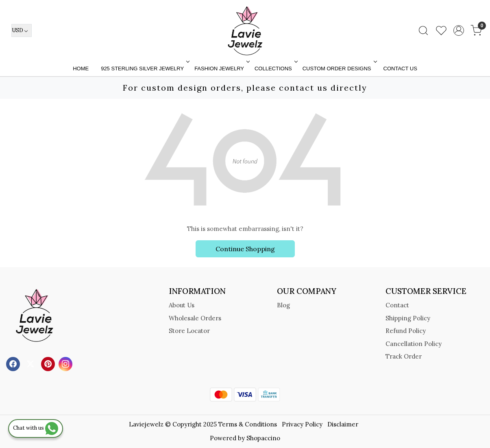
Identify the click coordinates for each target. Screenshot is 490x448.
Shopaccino (263, 438)
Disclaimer (343, 424)
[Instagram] (66, 363)
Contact (397, 305)
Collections (275, 69)
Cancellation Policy (414, 344)
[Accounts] (459, 30)
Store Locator (189, 331)
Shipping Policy (408, 318)
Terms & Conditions (248, 424)
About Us (182, 305)
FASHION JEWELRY (221, 69)
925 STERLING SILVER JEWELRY (144, 69)
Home (81, 69)
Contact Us (400, 69)
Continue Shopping (245, 249)
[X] (32, 363)
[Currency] (22, 30)
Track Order (404, 356)
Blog (283, 305)
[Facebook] (14, 363)
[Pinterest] (49, 363)
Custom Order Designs (339, 69)
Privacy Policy (302, 424)
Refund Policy (406, 331)
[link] (423, 30)
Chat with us (36, 428)
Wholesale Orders (195, 318)
